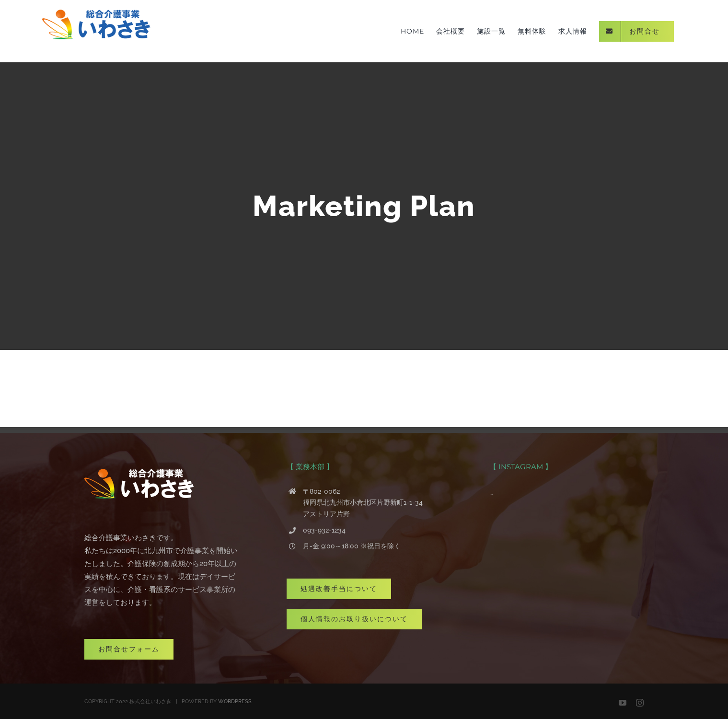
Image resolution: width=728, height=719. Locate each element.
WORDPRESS (235, 702)
